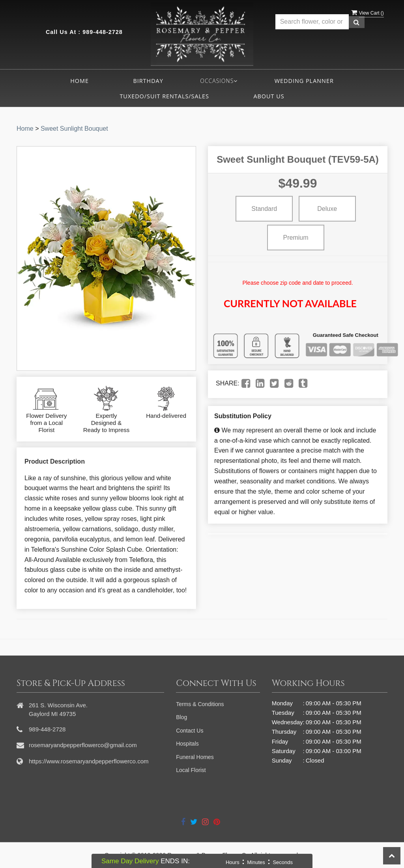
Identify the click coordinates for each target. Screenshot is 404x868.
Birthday (148, 81)
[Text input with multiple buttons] (312, 22)
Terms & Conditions (200, 704)
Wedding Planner (304, 81)
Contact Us (190, 731)
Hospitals (187, 744)
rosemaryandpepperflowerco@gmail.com (83, 745)
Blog (181, 717)
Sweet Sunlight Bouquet (74, 129)
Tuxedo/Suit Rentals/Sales (164, 96)
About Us (269, 96)
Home (79, 81)
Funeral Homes (195, 757)
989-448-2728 (103, 32)
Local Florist (191, 770)
